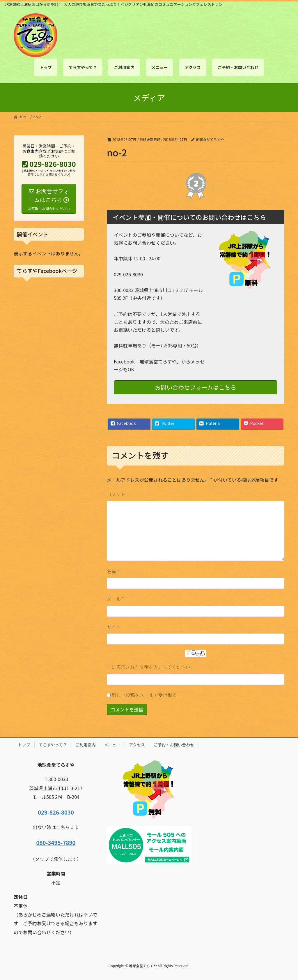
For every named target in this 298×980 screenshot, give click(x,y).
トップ (24, 745)
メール (115, 599)
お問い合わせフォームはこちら (195, 387)
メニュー (112, 745)
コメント (116, 494)
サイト (114, 627)
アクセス (137, 745)
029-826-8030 (56, 812)
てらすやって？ (53, 745)
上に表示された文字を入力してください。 (151, 667)
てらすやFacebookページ (47, 271)
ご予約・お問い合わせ (174, 745)
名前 (113, 571)
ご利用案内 (86, 745)
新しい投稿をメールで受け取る (144, 695)
